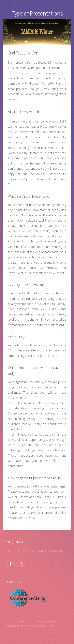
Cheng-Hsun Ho (25, 626)
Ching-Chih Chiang (45, 626)
